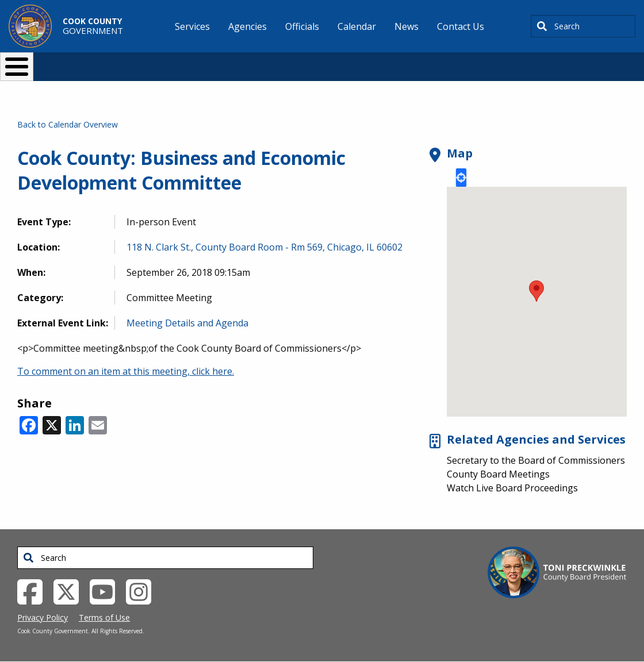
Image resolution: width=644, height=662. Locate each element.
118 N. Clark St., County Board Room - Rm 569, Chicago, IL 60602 (264, 247)
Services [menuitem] (192, 26)
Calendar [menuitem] (357, 26)
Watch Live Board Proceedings (512, 488)
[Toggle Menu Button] (17, 67)
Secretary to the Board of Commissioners (536, 460)
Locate (461, 178)
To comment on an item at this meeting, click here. (126, 371)
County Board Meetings (498, 474)
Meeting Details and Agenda (187, 323)
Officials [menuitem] (302, 26)
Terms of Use (104, 617)
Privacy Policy (43, 617)
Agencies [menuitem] (248, 26)
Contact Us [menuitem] (461, 26)
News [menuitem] (407, 26)
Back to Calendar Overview (68, 124)
